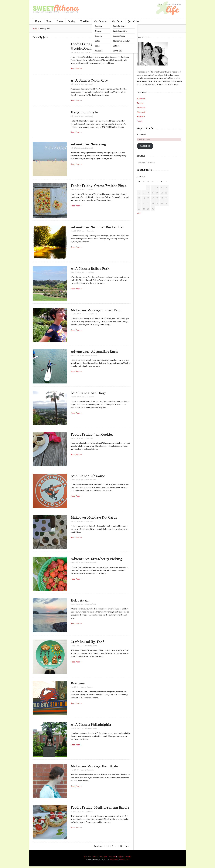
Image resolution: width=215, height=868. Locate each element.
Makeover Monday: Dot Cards (94, 517)
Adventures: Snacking (88, 144)
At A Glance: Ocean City (89, 80)
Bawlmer (78, 683)
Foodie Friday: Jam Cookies (92, 434)
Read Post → (76, 68)
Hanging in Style (84, 112)
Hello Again (80, 600)
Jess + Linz (134, 21)
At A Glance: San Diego (89, 393)
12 (122, 846)
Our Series (118, 21)
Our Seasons (101, 21)
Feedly (140, 121)
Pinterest (141, 112)
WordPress (114, 860)
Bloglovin (141, 116)
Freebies (85, 21)
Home (38, 21)
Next (127, 846)
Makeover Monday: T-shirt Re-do (97, 310)
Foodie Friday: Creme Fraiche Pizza (99, 186)
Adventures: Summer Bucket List (97, 227)
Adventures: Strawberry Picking (96, 559)
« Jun (139, 213)
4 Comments (90, 231)
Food (49, 21)
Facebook (141, 107)
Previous (98, 846)
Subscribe (141, 99)
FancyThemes (124, 860)
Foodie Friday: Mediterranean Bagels (100, 807)
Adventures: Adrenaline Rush (94, 351)
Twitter (140, 103)
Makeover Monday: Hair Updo (94, 766)
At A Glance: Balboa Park (90, 269)
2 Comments (90, 272)
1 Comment (89, 84)
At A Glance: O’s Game (88, 476)
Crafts (60, 21)
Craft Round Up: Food (88, 642)
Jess (83, 52)
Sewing (72, 21)
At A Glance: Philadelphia (91, 725)
